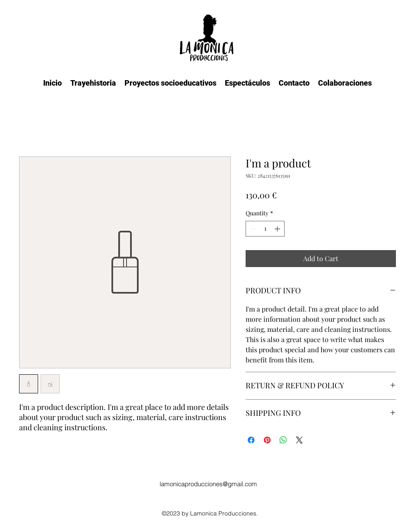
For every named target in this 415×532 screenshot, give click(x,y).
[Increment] (278, 229)
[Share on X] (299, 440)
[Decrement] (252, 229)
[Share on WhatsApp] (283, 440)
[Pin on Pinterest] (267, 440)
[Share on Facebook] (251, 440)
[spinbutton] (265, 229)
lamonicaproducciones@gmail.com (208, 484)
